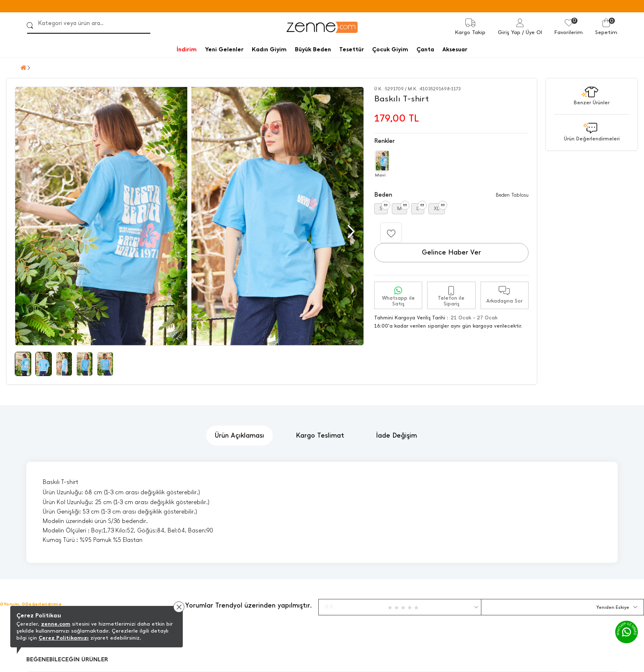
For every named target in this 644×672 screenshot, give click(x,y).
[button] (350, 232)
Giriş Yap (509, 32)
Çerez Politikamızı (64, 638)
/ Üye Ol (532, 32)
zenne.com (56, 624)
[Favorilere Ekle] (391, 233)
